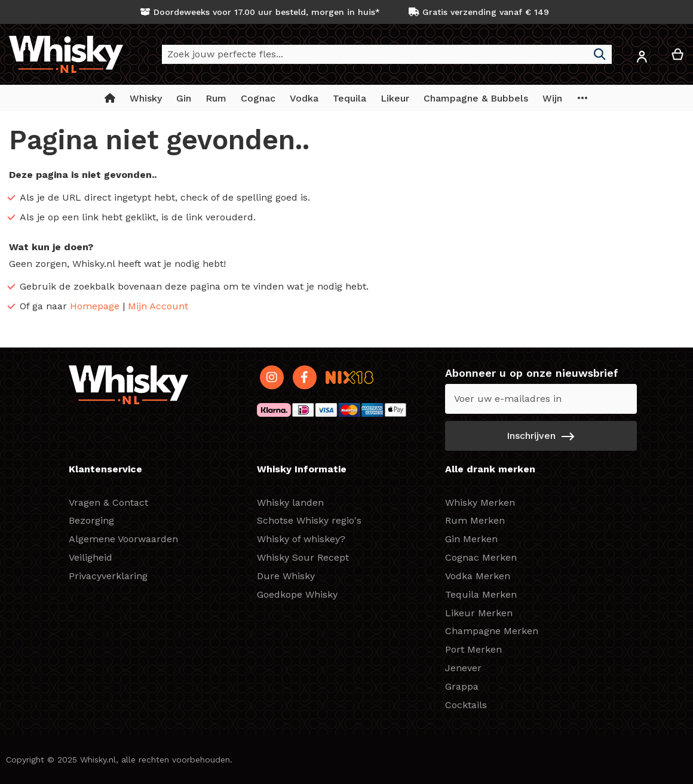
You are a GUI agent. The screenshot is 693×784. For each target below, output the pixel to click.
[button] (642, 59)
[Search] (600, 54)
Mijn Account (158, 306)
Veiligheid (91, 557)
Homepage (95, 306)
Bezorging (91, 520)
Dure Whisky (286, 576)
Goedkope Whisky (297, 594)
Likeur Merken (479, 613)
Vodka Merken (478, 576)
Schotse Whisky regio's (309, 520)
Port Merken (473, 649)
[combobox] (387, 54)
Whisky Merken (480, 502)
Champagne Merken (492, 631)
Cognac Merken (481, 557)
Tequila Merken (481, 594)
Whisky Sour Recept (303, 557)
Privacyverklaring (108, 576)
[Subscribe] (541, 436)
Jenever (463, 668)
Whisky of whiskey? (301, 539)
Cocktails (466, 705)
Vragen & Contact (108, 502)
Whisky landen (290, 502)
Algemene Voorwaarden (123, 539)
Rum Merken (475, 520)
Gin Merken (471, 539)
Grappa (462, 686)
